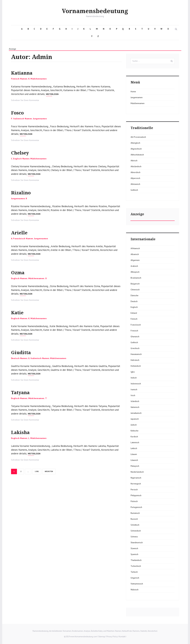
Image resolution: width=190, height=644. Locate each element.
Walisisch (135, 590)
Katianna (25, 73)
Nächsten (49, 471)
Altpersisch (135, 178)
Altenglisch (135, 143)
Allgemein (135, 260)
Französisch (136, 325)
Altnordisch (135, 172)
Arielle (22, 232)
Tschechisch (136, 566)
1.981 (37, 471)
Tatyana (23, 392)
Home (133, 92)
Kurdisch (134, 437)
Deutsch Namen (19, 358)
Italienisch (135, 407)
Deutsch (134, 301)
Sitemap (102, 637)
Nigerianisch (136, 478)
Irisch (133, 395)
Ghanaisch (135, 336)
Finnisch (134, 319)
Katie (19, 312)
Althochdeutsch (137, 155)
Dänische (135, 295)
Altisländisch (136, 166)
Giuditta (24, 352)
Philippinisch (136, 495)
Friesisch (134, 331)
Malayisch (135, 466)
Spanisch (134, 554)
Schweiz (134, 537)
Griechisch (135, 348)
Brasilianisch (136, 278)
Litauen (134, 454)
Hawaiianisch (136, 354)
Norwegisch (136, 484)
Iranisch (134, 389)
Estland (134, 313)
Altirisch (134, 161)
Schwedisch (136, 531)
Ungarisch (135, 578)
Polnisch (134, 501)
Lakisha (23, 432)
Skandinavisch (137, 542)
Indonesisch (136, 384)
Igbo (133, 372)
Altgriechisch (136, 149)
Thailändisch (136, 560)
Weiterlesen (52, 94)
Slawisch (134, 548)
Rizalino (24, 192)
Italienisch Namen (23, 119)
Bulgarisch (135, 284)
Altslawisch (135, 184)
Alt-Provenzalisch (138, 137)
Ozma (20, 272)
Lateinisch (135, 442)
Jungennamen (40, 119)
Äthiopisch (135, 272)
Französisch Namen (23, 239)
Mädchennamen (39, 79)
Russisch (134, 519)
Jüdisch (134, 425)
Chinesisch (135, 290)
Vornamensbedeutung (95, 11)
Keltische (135, 431)
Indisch (134, 378)
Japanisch (135, 419)
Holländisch (136, 366)
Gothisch (134, 190)
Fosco (20, 112)
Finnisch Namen (19, 79)
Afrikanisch (135, 248)
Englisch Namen (21, 159)
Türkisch (134, 572)
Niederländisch (137, 472)
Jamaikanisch (136, 413)
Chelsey (23, 153)
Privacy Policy (112, 637)
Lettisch (134, 448)
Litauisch (134, 460)
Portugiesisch (136, 507)
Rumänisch (135, 513)
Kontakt (122, 637)
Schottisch (135, 525)
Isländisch (135, 401)
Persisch (134, 490)
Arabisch (134, 266)
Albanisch (135, 254)
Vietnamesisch (137, 584)
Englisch (134, 307)
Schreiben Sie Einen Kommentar (25, 100)
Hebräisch (135, 360)
